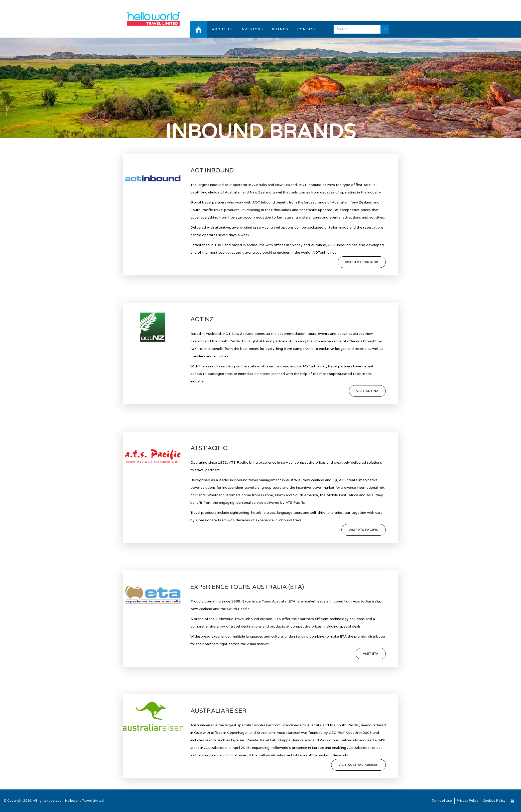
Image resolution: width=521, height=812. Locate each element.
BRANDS (280, 29)
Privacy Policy (467, 801)
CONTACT (307, 29)
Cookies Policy (494, 801)
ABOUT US (222, 29)
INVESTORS (252, 29)
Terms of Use (442, 801)
